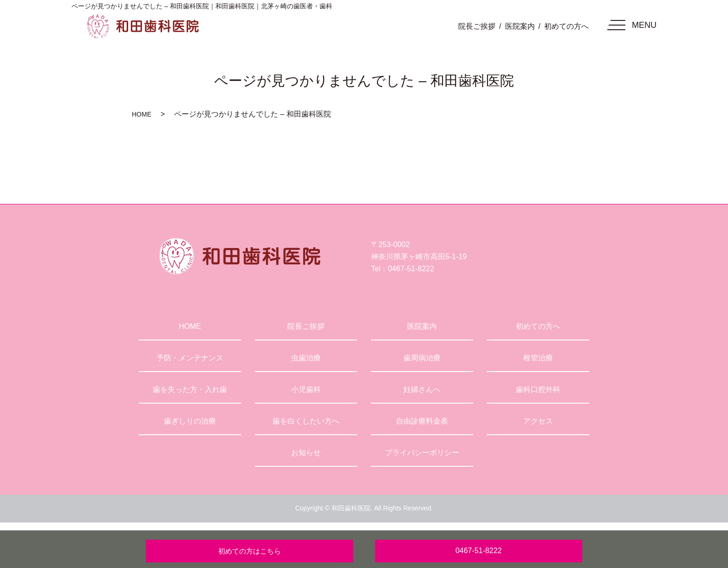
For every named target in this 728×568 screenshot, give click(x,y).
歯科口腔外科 (538, 389)
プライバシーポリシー (422, 453)
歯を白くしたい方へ (306, 421)
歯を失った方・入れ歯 (190, 389)
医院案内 (520, 26)
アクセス (538, 421)
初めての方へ (566, 26)
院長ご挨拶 (477, 26)
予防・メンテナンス (190, 358)
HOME (142, 114)
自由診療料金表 (422, 421)
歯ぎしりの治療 (190, 421)
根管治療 (538, 358)
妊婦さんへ (422, 389)
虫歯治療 (306, 358)
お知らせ (306, 453)
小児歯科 (306, 389)
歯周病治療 (422, 358)
